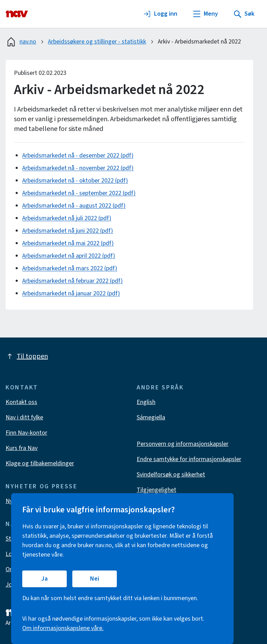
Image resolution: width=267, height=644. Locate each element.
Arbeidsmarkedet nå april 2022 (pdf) (69, 256)
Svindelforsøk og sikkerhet (171, 475)
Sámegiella (151, 417)
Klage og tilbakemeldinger (40, 463)
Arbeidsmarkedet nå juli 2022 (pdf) (67, 218)
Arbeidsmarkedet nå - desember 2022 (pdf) (78, 156)
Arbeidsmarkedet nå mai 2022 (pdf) (68, 243)
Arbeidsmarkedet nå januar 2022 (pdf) (71, 293)
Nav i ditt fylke (24, 417)
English (146, 402)
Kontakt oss (21, 402)
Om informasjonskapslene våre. (63, 628)
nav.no (21, 42)
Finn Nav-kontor (26, 433)
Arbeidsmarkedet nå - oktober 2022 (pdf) (75, 181)
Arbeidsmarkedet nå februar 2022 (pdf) (72, 281)
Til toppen (27, 356)
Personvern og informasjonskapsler (183, 444)
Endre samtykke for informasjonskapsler (189, 459)
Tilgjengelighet (156, 490)
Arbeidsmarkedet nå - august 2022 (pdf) (74, 206)
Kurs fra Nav (22, 448)
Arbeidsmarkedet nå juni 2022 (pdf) (68, 231)
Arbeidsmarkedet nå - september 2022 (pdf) (79, 193)
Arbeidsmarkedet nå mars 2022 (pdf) (70, 268)
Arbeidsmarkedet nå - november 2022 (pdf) (78, 168)
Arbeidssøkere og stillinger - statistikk (97, 42)
